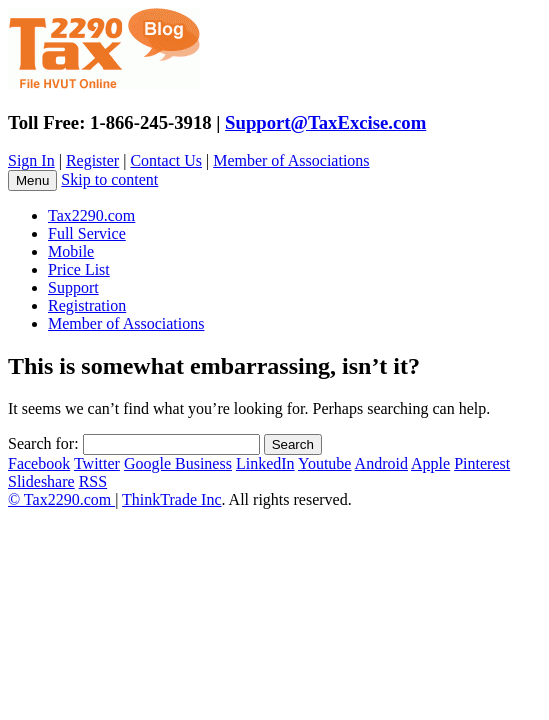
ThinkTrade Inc (171, 499)
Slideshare (41, 481)
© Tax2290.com (61, 499)
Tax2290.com (91, 215)
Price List (79, 269)
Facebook (39, 463)
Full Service (87, 233)
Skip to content (109, 179)
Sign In (31, 160)
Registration (87, 305)
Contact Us (166, 160)
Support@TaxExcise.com (325, 122)
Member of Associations (291, 160)
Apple (430, 463)
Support (73, 287)
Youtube (325, 463)
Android (381, 463)
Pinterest (482, 463)
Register (92, 160)
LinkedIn (265, 463)
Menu (32, 180)
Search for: (43, 443)
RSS (93, 481)
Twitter (97, 463)
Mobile (71, 251)
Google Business (178, 463)
